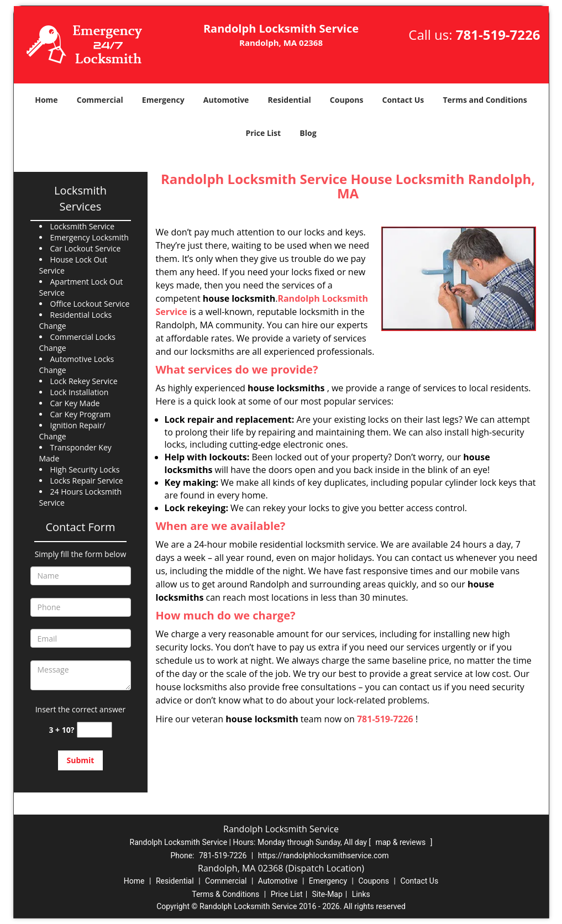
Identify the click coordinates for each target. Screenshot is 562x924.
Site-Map (327, 894)
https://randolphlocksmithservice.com (324, 855)
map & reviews (401, 842)
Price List (263, 133)
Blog (308, 133)
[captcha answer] (94, 730)
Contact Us (403, 100)
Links (361, 894)
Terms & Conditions (225, 894)
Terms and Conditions (485, 100)
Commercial (100, 100)
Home (46, 100)
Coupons (346, 100)
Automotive (226, 100)
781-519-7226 (498, 35)
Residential (290, 100)
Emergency (163, 100)
